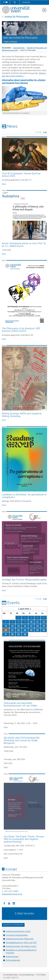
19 (44, 626)
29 (19, 634)
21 (12, 630)
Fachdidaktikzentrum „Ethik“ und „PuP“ (21, 943)
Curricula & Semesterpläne (17, 935)
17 (31, 626)
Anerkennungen (12, 957)
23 (25, 630)
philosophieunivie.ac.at (12, 894)
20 (6, 630)
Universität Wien (19, 48)
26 (44, 630)
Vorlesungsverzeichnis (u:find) (18, 931)
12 (44, 622)
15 (19, 626)
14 (12, 626)
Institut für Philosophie (17, 17)
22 (19, 630)
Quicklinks (26, 2)
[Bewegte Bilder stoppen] (16, 23)
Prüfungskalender (13, 960)
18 (37, 626)
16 (25, 626)
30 (25, 634)
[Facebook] (4, 903)
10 (31, 622)
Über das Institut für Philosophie (20, 38)
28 (12, 634)
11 (37, 622)
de (5, 2)
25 (37, 630)
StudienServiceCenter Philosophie (20, 939)
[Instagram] (14, 903)
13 (6, 626)
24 (31, 630)
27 (6, 634)
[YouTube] (9, 903)
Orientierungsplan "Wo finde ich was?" (21, 946)
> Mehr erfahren (10, 42)
